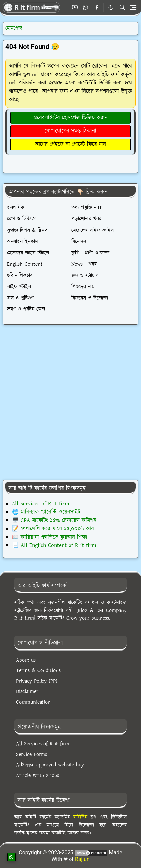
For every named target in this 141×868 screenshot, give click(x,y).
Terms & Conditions (38, 671)
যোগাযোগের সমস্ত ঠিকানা (70, 131)
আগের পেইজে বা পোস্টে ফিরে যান (70, 144)
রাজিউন (80, 817)
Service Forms (32, 754)
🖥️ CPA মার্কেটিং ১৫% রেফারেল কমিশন (54, 520)
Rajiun (82, 859)
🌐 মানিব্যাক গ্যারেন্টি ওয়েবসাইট (46, 512)
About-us (26, 660)
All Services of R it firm (41, 504)
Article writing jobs (38, 775)
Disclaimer (27, 692)
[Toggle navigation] (133, 7)
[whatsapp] (86, 8)
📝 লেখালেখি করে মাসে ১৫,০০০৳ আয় (53, 529)
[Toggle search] (122, 7)
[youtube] (75, 8)
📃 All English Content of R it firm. (55, 545)
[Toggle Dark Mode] (111, 7)
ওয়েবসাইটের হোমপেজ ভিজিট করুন (70, 118)
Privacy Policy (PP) (37, 681)
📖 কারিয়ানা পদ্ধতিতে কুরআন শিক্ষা (50, 537)
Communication (33, 702)
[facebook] (97, 8)
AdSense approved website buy (50, 765)
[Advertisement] (70, 402)
